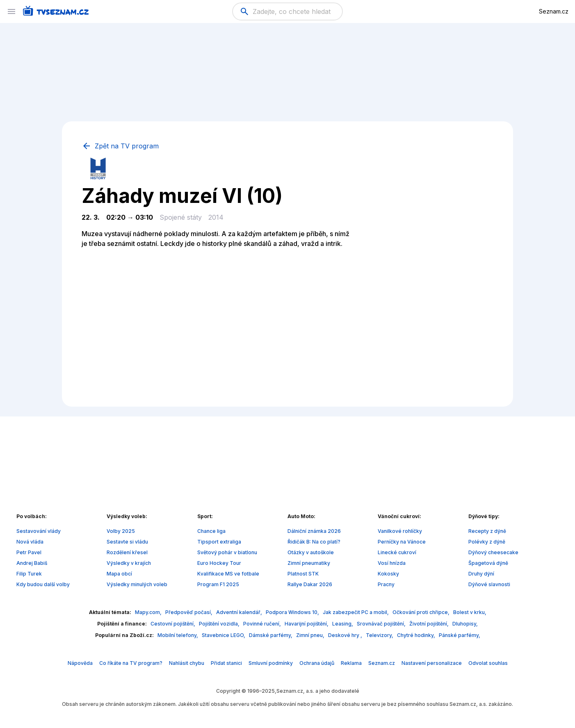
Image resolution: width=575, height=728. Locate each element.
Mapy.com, (149, 612)
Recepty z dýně (487, 531)
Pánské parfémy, (460, 635)
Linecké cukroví (397, 552)
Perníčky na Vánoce (402, 542)
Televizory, (380, 635)
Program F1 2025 (218, 584)
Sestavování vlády (39, 531)
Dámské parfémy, (271, 635)
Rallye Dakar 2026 (310, 584)
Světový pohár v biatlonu (227, 552)
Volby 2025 (121, 531)
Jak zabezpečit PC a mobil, (356, 612)
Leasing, (343, 624)
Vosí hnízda (392, 563)
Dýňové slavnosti (489, 584)
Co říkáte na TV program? (131, 663)
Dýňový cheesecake (493, 552)
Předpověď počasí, (189, 612)
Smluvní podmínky (271, 663)
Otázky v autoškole (311, 552)
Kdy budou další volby (43, 584)
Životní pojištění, (430, 624)
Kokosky (388, 574)
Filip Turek (29, 574)
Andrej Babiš (32, 563)
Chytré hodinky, (417, 635)
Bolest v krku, (470, 612)
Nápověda (80, 663)
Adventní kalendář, (240, 612)
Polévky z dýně (487, 542)
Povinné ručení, (263, 624)
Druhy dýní (481, 574)
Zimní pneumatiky (309, 563)
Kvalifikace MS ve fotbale (228, 574)
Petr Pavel (29, 552)
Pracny (386, 584)
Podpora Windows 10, (293, 612)
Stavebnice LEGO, (224, 635)
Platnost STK (303, 574)
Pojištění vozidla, (220, 624)
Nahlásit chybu (187, 663)
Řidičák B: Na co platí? (314, 542)
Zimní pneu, (311, 635)
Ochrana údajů (317, 663)
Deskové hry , (346, 635)
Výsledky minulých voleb (137, 584)
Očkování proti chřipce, (422, 612)
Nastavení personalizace (432, 663)
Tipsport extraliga (219, 542)
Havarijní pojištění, (307, 624)
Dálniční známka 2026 (314, 531)
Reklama (351, 663)
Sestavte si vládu (127, 542)
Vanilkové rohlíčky (400, 531)
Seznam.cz (554, 11)
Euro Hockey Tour (219, 563)
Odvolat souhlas (488, 663)
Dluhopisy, (465, 624)
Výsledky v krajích (129, 563)
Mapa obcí (119, 574)
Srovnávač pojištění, (382, 624)
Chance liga (211, 531)
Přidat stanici (226, 663)
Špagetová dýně (488, 563)
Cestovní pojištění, (173, 624)
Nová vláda (30, 542)
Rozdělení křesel (127, 552)
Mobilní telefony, (178, 635)
